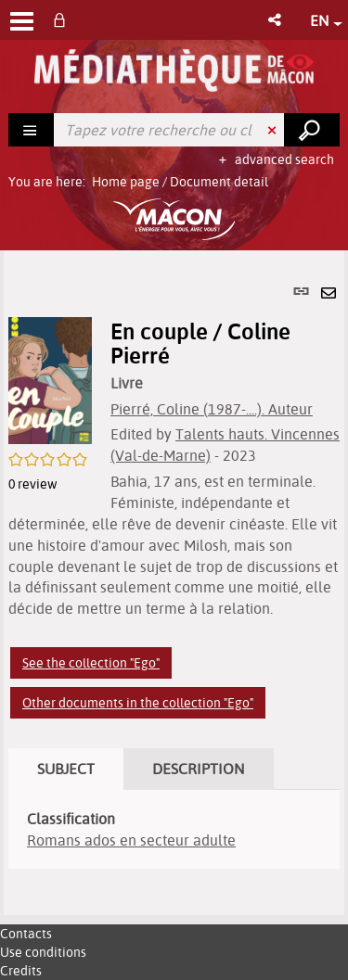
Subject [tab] (66, 769)
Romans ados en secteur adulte (131, 840)
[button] (276, 20)
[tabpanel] (174, 583)
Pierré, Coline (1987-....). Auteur (212, 409)
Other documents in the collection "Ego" (138, 703)
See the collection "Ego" (91, 663)
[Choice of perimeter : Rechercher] (32, 130)
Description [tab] (199, 769)
